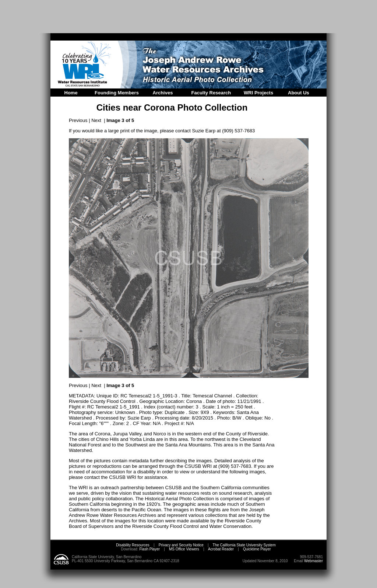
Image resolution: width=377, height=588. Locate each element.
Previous (78, 120)
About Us (299, 93)
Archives (163, 93)
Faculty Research (211, 93)
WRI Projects (258, 93)
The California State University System (244, 545)
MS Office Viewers (184, 549)
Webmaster (313, 561)
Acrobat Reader (221, 549)
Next (96, 120)
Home (71, 93)
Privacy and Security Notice (181, 545)
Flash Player (149, 549)
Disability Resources (133, 545)
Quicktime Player (257, 549)
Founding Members (117, 93)
